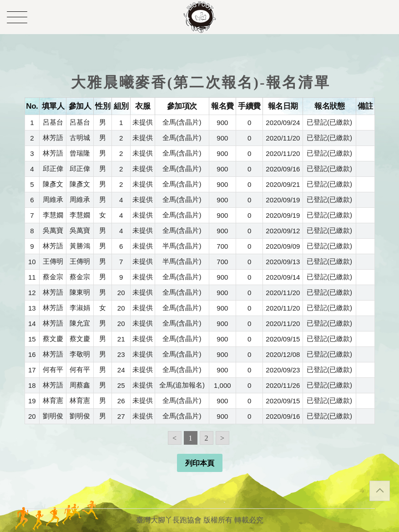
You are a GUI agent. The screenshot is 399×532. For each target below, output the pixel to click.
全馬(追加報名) (182, 385)
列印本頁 (200, 463)
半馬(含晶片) (182, 246)
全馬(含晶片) (182, 122)
